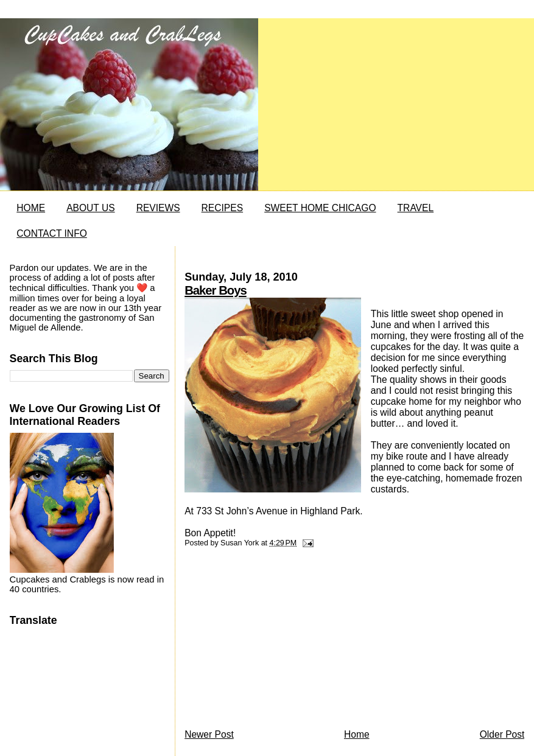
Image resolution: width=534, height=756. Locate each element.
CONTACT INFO (52, 233)
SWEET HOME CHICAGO (320, 208)
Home (357, 734)
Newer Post (209, 734)
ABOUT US (90, 208)
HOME (31, 208)
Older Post (502, 734)
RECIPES (222, 208)
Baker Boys (216, 290)
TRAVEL (416, 208)
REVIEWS (158, 208)
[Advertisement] (276, 642)
